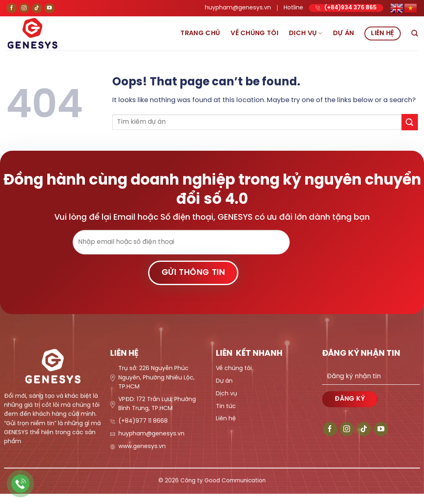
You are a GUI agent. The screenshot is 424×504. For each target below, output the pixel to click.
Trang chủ (200, 33)
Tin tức (226, 407)
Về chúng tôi (254, 33)
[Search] (415, 33)
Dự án (344, 33)
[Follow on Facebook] (12, 8)
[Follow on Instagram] (24, 8)
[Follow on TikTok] (37, 8)
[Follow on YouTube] (50, 8)
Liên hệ (382, 33)
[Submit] (410, 122)
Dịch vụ (306, 33)
